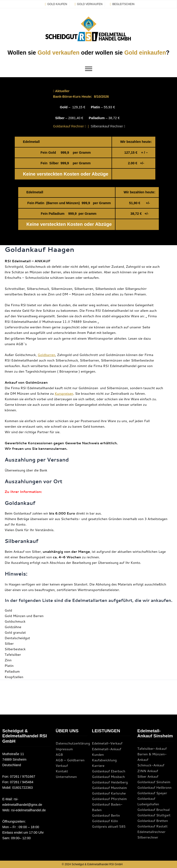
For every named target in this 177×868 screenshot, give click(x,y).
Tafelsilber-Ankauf (152, 749)
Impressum (64, 749)
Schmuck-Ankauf (151, 765)
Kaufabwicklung (104, 760)
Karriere (98, 766)
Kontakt (62, 771)
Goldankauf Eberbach (109, 771)
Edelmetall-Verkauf (107, 743)
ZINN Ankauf (148, 771)
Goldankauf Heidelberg (110, 782)
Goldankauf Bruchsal (154, 810)
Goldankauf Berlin (106, 815)
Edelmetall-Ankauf (107, 749)
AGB (59, 755)
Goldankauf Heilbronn (154, 787)
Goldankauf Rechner (69, 126)
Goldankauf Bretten (153, 821)
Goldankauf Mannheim (109, 788)
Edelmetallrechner (151, 832)
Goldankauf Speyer (152, 793)
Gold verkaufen (59, 53)
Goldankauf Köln (105, 821)
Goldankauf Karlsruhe (109, 793)
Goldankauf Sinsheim (154, 782)
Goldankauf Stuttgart (154, 815)
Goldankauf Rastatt (152, 826)
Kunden (98, 755)
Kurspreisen (64, 393)
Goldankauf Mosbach (108, 777)
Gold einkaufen (145, 53)
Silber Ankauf (148, 776)
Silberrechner (148, 837)
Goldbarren (47, 355)
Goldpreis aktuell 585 (109, 826)
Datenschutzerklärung (73, 743)
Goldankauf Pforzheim (109, 799)
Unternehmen (66, 777)
